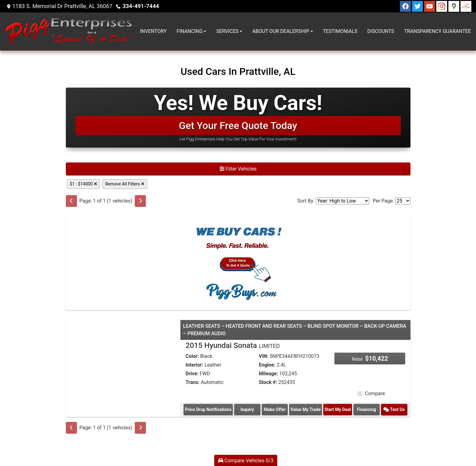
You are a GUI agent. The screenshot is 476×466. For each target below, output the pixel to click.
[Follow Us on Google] (454, 6)
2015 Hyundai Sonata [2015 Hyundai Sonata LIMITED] (233, 345)
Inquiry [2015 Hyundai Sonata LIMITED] (247, 409)
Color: (192, 356)
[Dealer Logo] (70, 31)
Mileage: (268, 374)
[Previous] (71, 201)
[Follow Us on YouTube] (430, 6)
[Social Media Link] (442, 6)
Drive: (192, 374)
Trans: (192, 382)
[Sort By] (342, 201)
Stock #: (268, 382)
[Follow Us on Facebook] (406, 6)
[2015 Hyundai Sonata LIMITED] (123, 363)
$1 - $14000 (84, 184)
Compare (375, 393)
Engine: (267, 365)
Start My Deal (338, 409)
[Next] (140, 201)
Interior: (194, 365)
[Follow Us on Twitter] (418, 6)
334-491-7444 (141, 6)
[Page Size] (403, 201)
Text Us (394, 409)
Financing (367, 409)
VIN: (263, 356)
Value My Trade (305, 409)
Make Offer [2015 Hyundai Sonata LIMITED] (275, 409)
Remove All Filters (125, 184)
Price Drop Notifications (208, 409)
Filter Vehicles (238, 169)
